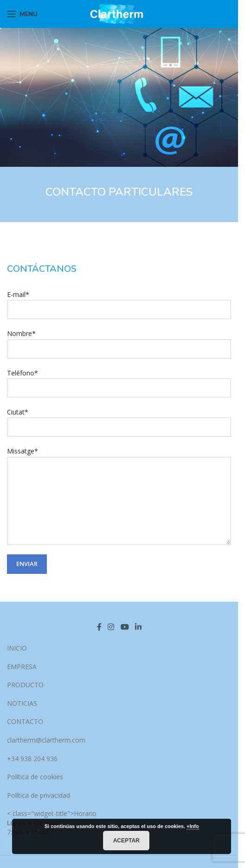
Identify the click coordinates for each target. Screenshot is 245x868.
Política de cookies (35, 777)
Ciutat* (119, 419)
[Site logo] (119, 13)
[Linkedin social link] (138, 627)
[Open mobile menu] (22, 14)
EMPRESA (22, 667)
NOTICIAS (22, 703)
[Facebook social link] (99, 627)
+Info (193, 826)
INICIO (17, 648)
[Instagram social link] (111, 627)
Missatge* (119, 475)
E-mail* (119, 302)
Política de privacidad (39, 795)
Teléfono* (119, 380)
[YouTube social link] (125, 627)
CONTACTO (25, 721)
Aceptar (126, 841)
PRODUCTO (25, 685)
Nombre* (119, 341)
